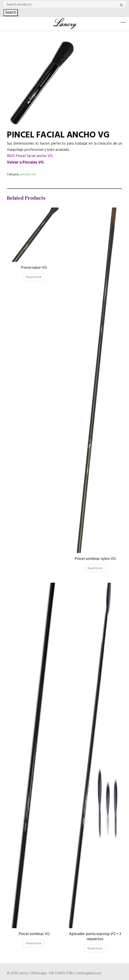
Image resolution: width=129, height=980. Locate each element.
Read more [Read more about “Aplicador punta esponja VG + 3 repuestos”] (95, 949)
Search (11, 13)
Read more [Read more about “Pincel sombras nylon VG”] (95, 568)
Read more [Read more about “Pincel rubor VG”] (34, 277)
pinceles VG (28, 174)
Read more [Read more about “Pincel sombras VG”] (34, 943)
